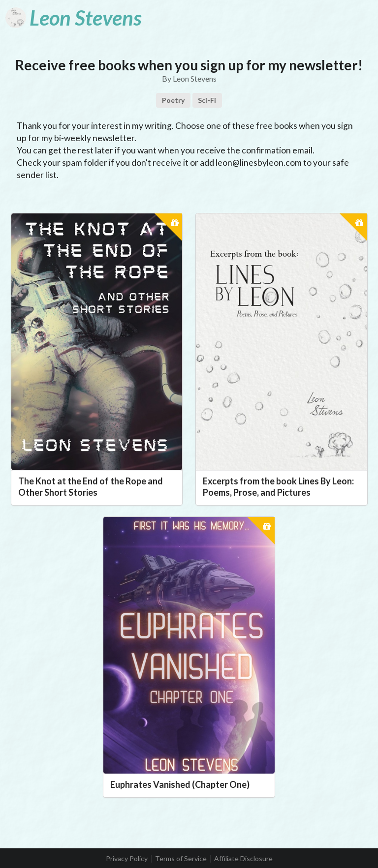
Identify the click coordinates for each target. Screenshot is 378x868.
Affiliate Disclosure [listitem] (243, 859)
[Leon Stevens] (73, 18)
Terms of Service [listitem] (181, 859)
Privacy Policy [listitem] (127, 859)
